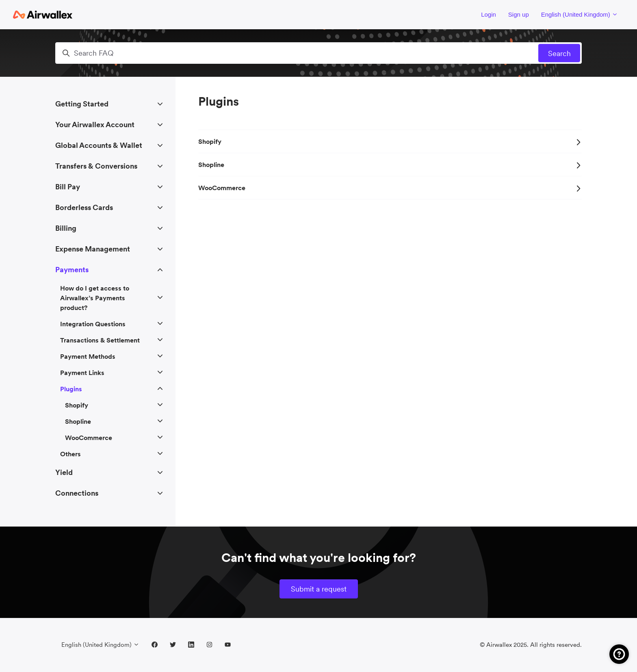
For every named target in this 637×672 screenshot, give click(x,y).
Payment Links (82, 373)
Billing (66, 228)
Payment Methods (88, 356)
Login (489, 14)
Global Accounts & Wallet (99, 145)
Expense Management (93, 249)
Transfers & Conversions (96, 166)
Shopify (390, 141)
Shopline (390, 165)
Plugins (71, 389)
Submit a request (319, 589)
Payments (72, 270)
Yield (64, 472)
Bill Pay (68, 187)
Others (70, 454)
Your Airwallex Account (95, 125)
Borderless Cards (84, 207)
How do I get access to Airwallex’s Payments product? (95, 298)
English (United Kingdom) (580, 14)
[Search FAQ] (318, 53)
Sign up (519, 14)
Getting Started (82, 104)
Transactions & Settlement (100, 340)
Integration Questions (93, 324)
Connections (77, 493)
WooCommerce (390, 188)
